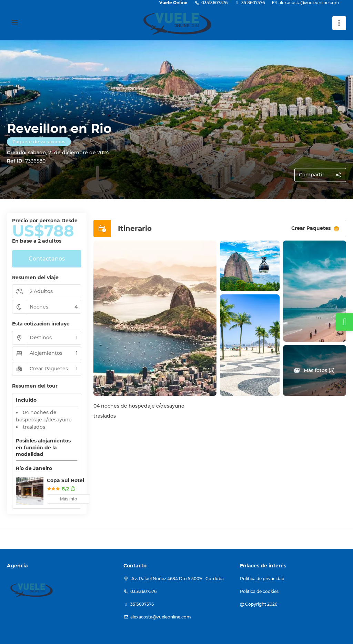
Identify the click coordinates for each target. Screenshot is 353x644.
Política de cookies (259, 591)
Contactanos (47, 259)
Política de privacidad (262, 579)
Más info (69, 499)
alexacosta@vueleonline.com (309, 3)
